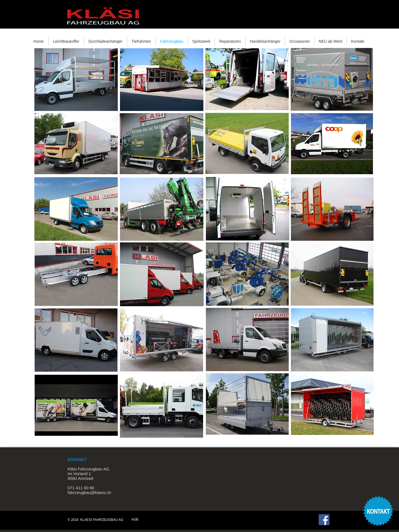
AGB (135, 520)
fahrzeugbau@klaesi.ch (89, 492)
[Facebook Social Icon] (324, 520)
